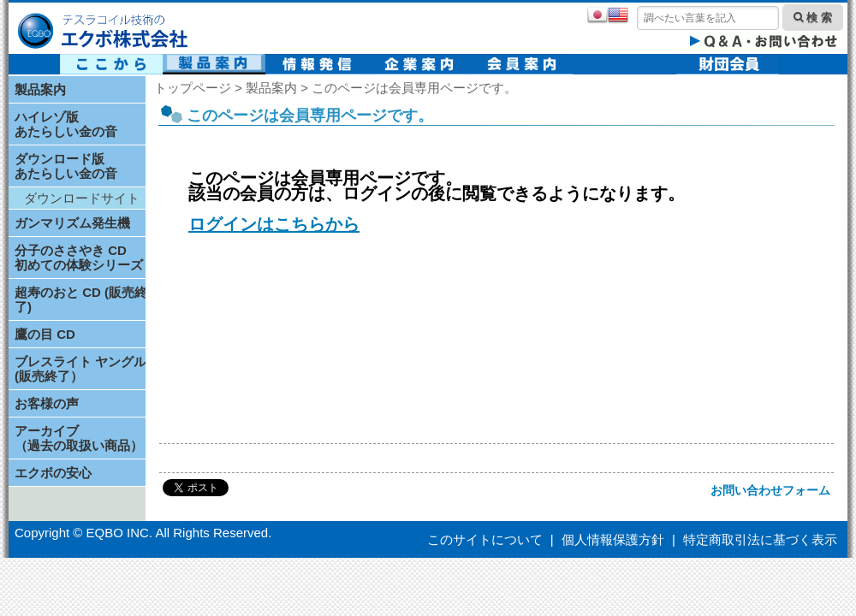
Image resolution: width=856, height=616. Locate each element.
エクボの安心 (53, 473)
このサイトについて (485, 539)
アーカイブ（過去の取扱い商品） (79, 438)
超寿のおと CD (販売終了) (81, 299)
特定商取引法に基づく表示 (760, 539)
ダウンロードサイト (82, 198)
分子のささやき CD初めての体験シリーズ (79, 258)
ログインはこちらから (274, 224)
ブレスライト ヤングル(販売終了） (80, 369)
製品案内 (40, 89)
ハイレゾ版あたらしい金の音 (66, 124)
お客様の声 (47, 403)
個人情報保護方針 (613, 539)
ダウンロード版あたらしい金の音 (66, 166)
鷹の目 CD (45, 334)
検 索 (813, 18)
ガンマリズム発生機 (72, 223)
